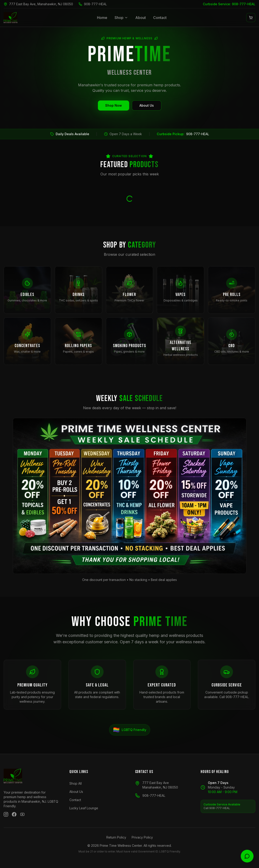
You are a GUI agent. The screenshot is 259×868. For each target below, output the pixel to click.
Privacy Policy (142, 837)
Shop (121, 18)
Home (102, 18)
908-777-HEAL (95, 4)
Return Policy (116, 837)
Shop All (76, 783)
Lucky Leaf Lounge (84, 808)
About (141, 18)
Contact (160, 18)
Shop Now (114, 105)
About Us (147, 105)
